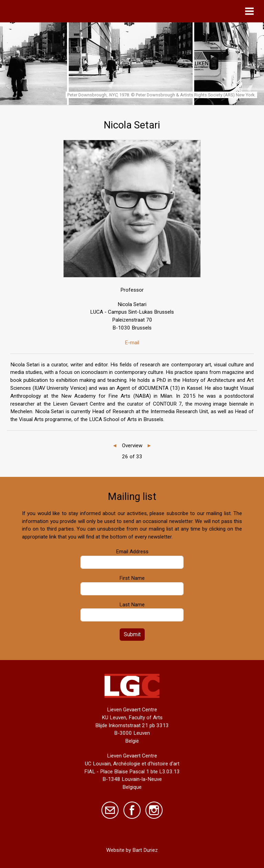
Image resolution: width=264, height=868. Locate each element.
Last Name (132, 605)
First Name (132, 578)
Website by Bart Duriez (132, 850)
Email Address (132, 552)
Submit (132, 634)
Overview (132, 446)
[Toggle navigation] (251, 11)
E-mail (132, 343)
